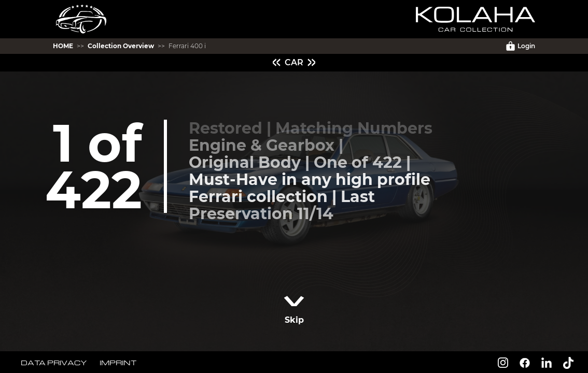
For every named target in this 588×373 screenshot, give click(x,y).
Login (521, 46)
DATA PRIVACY (54, 362)
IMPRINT (118, 362)
